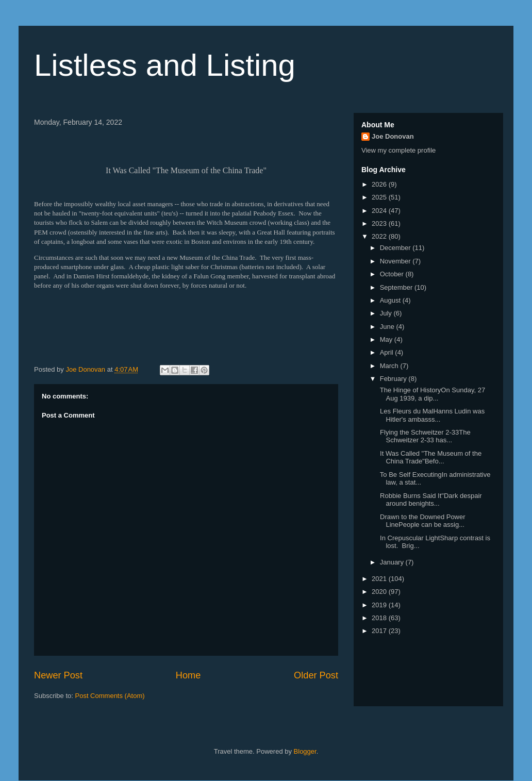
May (387, 339)
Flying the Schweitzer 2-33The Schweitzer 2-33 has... (424, 436)
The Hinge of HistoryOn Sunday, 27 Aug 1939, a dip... (431, 394)
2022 (380, 236)
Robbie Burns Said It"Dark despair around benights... (430, 500)
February (394, 379)
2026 (380, 184)
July (387, 313)
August (391, 300)
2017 (380, 631)
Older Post (316, 675)
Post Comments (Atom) (110, 696)
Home (188, 675)
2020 (380, 592)
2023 (380, 223)
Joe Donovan (393, 136)
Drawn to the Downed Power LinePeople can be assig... (421, 521)
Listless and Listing (165, 65)
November (396, 261)
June (388, 327)
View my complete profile (398, 150)
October (393, 274)
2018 (380, 618)
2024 (380, 211)
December (396, 248)
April (388, 352)
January (393, 562)
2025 (380, 197)
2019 (380, 605)
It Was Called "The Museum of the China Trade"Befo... (430, 458)
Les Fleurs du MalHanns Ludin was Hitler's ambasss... (431, 415)
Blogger (305, 751)
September (397, 287)
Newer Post (58, 675)
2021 (380, 579)
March (390, 366)
